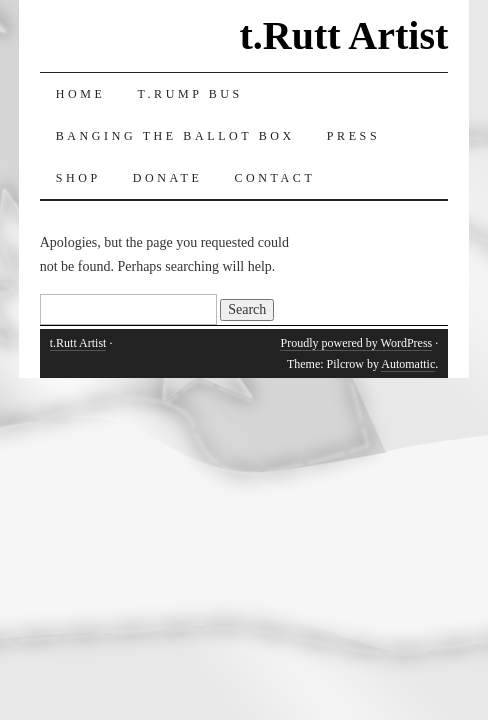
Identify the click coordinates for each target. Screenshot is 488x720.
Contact (274, 178)
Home (81, 94)
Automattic (408, 364)
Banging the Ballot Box (175, 136)
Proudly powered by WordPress (356, 343)
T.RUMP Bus (189, 94)
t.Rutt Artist (343, 35)
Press (353, 136)
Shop (78, 178)
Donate (168, 178)
